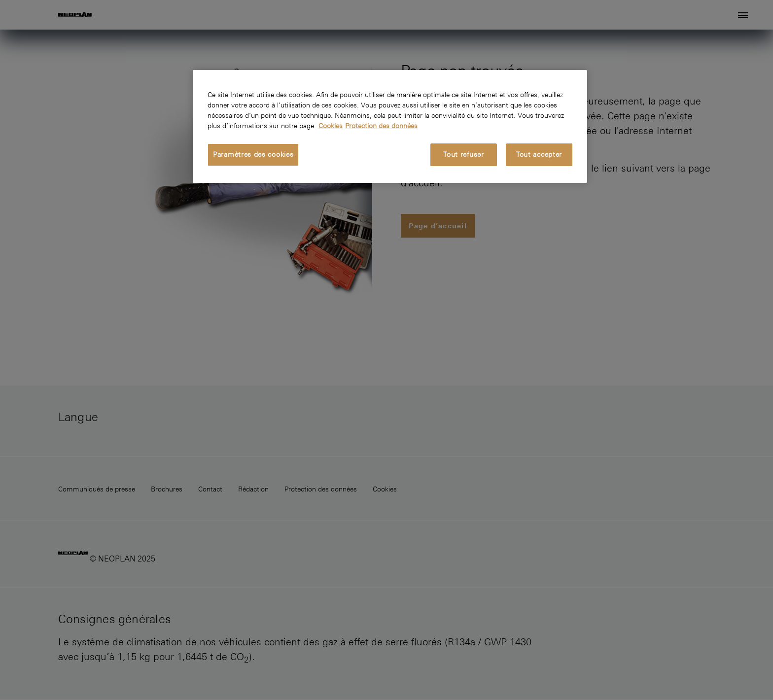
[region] (390, 126)
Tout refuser (463, 154)
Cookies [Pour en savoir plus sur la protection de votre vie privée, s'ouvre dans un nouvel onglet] (331, 126)
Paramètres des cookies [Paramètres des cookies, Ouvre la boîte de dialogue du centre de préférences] (253, 154)
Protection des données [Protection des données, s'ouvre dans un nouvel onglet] (381, 126)
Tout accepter (539, 154)
